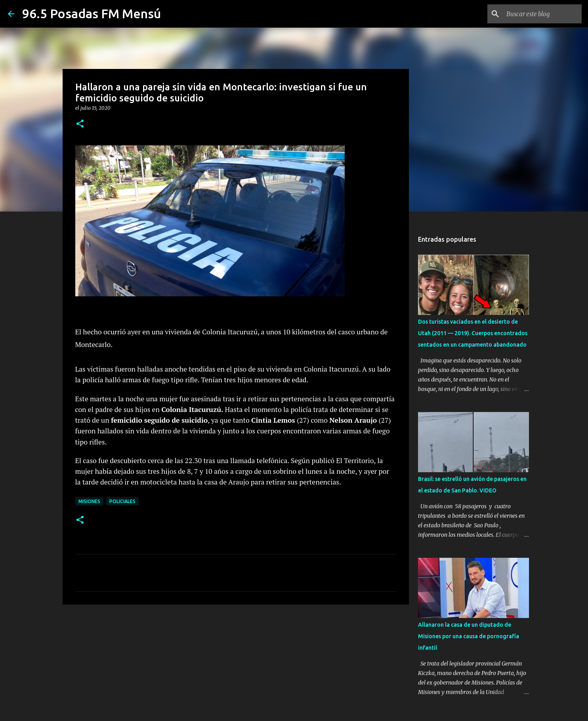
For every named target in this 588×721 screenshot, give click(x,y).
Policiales (122, 501)
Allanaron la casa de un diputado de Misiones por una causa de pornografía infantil (469, 636)
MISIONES (89, 501)
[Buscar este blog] (540, 14)
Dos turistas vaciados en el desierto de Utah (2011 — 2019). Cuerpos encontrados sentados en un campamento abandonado (473, 333)
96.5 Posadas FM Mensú (92, 13)
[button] (80, 124)
